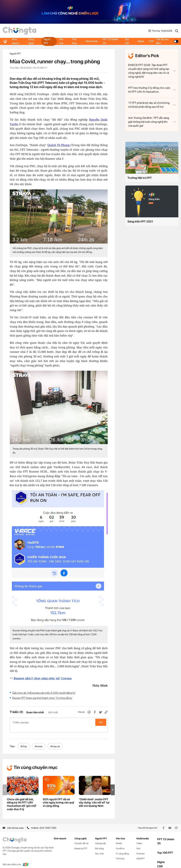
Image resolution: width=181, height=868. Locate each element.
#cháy (24, 741)
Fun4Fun (120, 843)
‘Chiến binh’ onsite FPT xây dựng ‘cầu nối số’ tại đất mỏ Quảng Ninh (94, 797)
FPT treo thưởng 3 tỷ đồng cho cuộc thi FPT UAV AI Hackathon (152, 90)
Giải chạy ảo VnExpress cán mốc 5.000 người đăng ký (44, 693)
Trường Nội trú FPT (140, 178)
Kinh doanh (16, 41)
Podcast (141, 848)
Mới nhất (53, 712)
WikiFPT (141, 853)
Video (139, 838)
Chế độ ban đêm (168, 41)
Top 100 (127, 41)
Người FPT (47, 41)
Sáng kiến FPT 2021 (140, 222)
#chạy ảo (55, 741)
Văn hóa (61, 41)
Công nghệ (31, 41)
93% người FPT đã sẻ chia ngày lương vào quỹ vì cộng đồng (59, 797)
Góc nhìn (100, 848)
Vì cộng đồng (122, 848)
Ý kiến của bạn (59, 722)
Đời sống (99, 843)
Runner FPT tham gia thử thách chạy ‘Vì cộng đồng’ (42, 698)
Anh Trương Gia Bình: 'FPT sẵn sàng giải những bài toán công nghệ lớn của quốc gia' (152, 122)
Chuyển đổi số (81, 838)
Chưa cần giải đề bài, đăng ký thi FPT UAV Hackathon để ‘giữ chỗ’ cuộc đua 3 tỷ (22, 798)
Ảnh (138, 843)
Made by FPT (81, 843)
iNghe (141, 41)
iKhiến (119, 838)
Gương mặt (100, 838)
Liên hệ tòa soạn (13, 822)
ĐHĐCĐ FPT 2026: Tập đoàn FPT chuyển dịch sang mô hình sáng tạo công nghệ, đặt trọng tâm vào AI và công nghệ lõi (152, 71)
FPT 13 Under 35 (111, 41)
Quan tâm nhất (35, 712)
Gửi (101, 722)
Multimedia (92, 41)
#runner (39, 741)
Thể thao (74, 41)
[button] (113, 784)
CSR (152, 41)
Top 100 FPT (165, 847)
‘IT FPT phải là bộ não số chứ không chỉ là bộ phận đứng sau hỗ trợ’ (152, 105)
